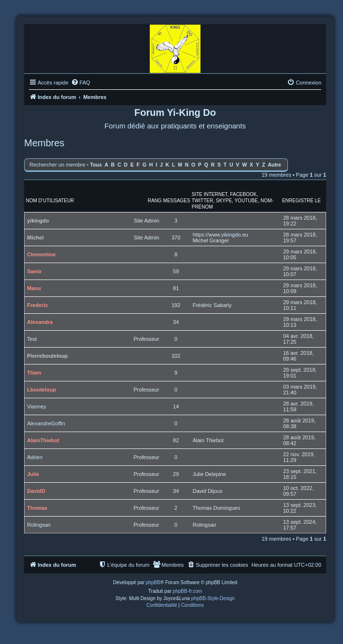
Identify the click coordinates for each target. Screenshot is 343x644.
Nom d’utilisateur (50, 201)
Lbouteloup (42, 390)
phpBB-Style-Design (213, 598)
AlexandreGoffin (46, 423)
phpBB (153, 582)
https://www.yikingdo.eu (221, 235)
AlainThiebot (43, 440)
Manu (34, 288)
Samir (35, 271)
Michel (35, 238)
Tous (96, 165)
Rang (155, 201)
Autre (275, 165)
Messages (177, 201)
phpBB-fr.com (188, 591)
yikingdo (38, 221)
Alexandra (40, 322)
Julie (33, 474)
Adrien (35, 457)
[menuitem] (81, 83)
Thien (34, 373)
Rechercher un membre (57, 165)
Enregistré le (301, 201)
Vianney (37, 406)
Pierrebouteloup (47, 356)
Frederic (37, 305)
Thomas (37, 508)
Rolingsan (39, 525)
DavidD (36, 491)
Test (32, 339)
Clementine (41, 254)
